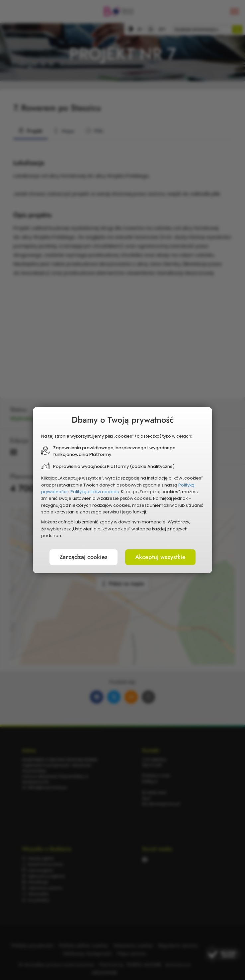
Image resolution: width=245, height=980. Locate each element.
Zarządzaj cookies (83, 557)
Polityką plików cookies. (95, 492)
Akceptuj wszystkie (160, 557)
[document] (122, 490)
